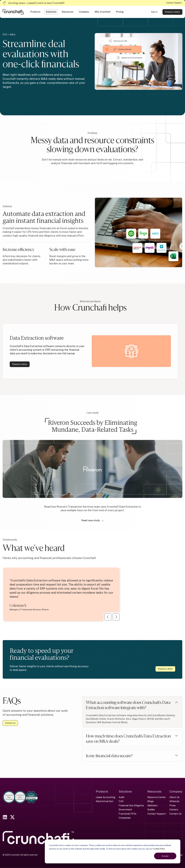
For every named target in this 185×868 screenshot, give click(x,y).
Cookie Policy (159, 849)
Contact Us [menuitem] (175, 814)
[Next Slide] (116, 617)
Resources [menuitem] (154, 792)
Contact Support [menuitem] (157, 814)
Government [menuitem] (125, 810)
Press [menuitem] (172, 805)
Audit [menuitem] (122, 797)
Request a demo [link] (172, 12)
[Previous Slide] (108, 617)
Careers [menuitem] (174, 810)
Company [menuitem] (176, 792)
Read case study (92, 520)
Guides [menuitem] (151, 810)
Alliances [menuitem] (174, 801)
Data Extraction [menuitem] (104, 801)
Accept (165, 856)
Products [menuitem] (102, 792)
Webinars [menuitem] (152, 805)
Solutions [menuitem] (125, 792)
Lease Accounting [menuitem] (106, 797)
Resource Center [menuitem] (157, 797)
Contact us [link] (10, 723)
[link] (13, 12)
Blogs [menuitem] (151, 801)
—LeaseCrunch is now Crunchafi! (36, 3)
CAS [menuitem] (121, 801)
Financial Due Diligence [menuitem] (131, 805)
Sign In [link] (154, 12)
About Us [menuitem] (174, 797)
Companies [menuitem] (125, 818)
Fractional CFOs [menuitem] (127, 814)
